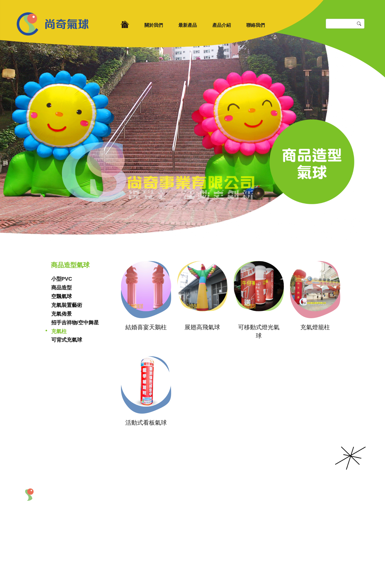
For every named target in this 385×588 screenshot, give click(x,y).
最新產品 (188, 25)
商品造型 (62, 288)
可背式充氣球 (67, 340)
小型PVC (62, 279)
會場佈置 (210, 519)
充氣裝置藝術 (67, 305)
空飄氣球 (62, 296)
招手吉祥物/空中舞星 (75, 323)
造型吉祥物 (242, 504)
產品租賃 (240, 512)
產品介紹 (222, 25)
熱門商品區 (242, 519)
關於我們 (154, 25)
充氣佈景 (62, 314)
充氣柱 (59, 331)
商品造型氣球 (214, 504)
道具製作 (210, 527)
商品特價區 (242, 527)
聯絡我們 (256, 25)
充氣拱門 (210, 512)
